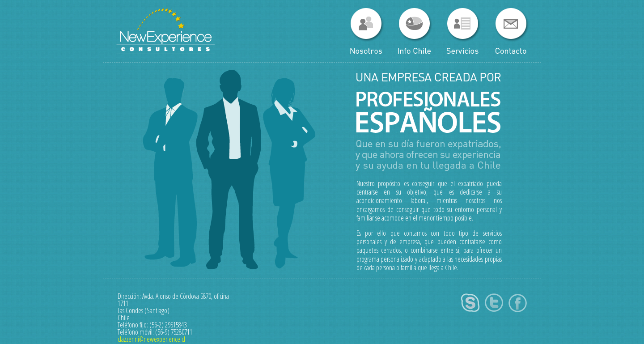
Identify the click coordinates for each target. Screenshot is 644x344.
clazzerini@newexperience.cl (151, 339)
